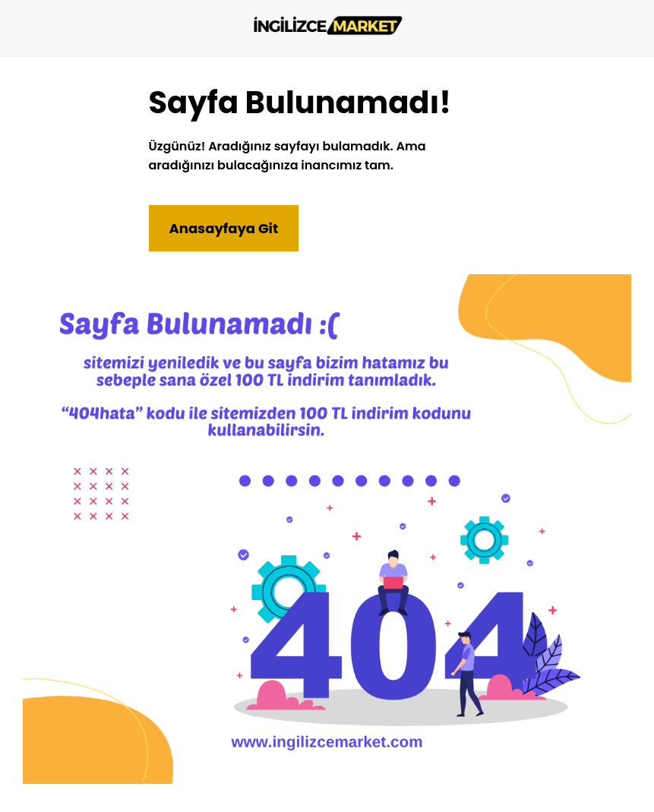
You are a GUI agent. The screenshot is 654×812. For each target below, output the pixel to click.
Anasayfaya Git (224, 228)
